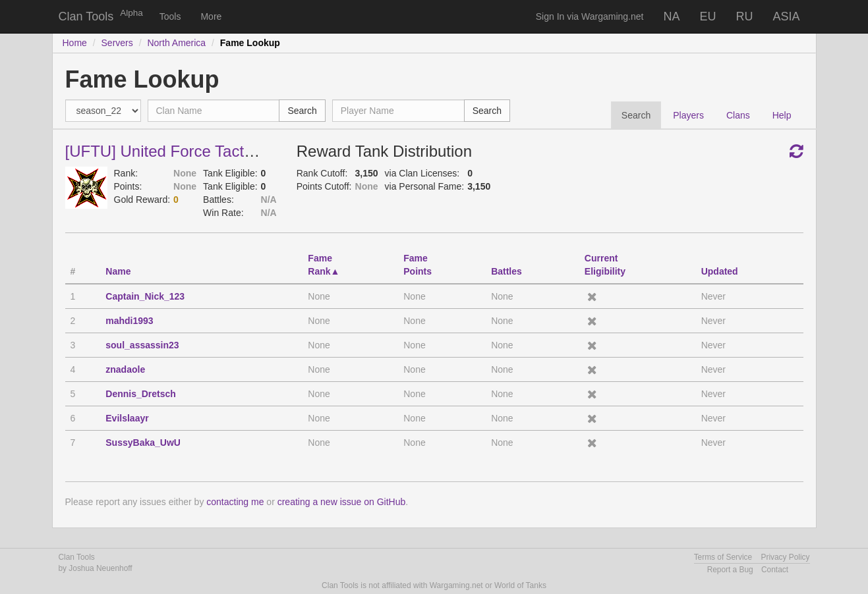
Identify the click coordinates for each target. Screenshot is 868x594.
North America (176, 43)
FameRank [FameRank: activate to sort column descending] (320, 265)
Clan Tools (86, 16)
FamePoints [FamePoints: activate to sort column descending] (418, 265)
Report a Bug (730, 570)
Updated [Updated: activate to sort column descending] (720, 271)
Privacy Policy (785, 557)
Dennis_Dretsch (141, 394)
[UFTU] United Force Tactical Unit (183, 151)
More (211, 16)
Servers (117, 43)
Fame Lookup (250, 43)
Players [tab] (688, 115)
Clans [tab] (738, 115)
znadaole (125, 369)
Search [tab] (636, 115)
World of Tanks (520, 585)
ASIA (786, 16)
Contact (775, 570)
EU (708, 16)
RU (744, 16)
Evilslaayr (127, 418)
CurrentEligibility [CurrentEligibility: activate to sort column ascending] (605, 265)
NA (671, 16)
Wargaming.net (456, 585)
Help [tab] (782, 115)
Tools (170, 16)
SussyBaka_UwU (143, 443)
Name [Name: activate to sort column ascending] (118, 271)
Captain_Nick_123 (145, 296)
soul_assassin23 (142, 345)
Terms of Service (723, 557)
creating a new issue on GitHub (342, 502)
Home (75, 43)
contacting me (235, 502)
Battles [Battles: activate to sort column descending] (506, 271)
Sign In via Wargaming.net (590, 16)
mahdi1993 (129, 321)
